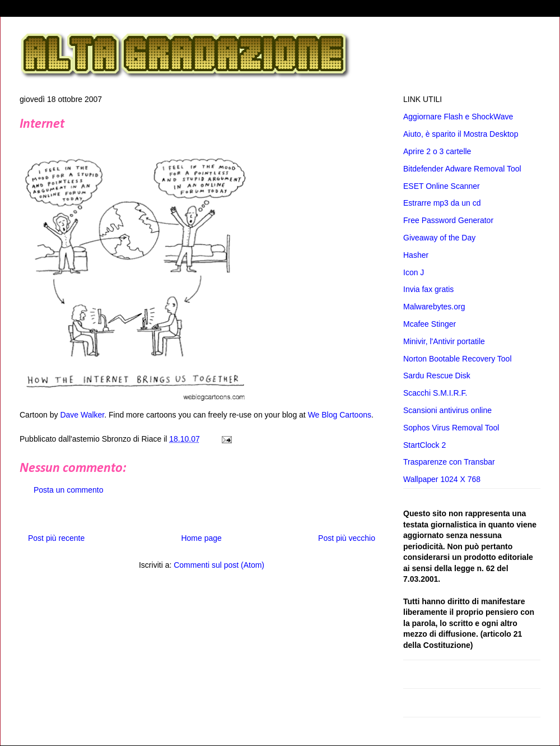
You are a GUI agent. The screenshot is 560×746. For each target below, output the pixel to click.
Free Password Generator (448, 220)
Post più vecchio (347, 538)
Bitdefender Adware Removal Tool (462, 169)
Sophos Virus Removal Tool (451, 428)
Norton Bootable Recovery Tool (458, 359)
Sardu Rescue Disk (437, 376)
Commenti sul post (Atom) (219, 565)
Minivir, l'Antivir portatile (444, 341)
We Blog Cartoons (340, 415)
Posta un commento (69, 490)
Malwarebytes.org (434, 307)
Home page (201, 538)
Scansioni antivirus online (447, 410)
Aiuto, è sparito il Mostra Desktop (461, 134)
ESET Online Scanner (442, 186)
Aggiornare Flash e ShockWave (458, 117)
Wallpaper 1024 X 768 (442, 479)
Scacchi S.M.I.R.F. (435, 393)
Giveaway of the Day (439, 238)
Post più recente (56, 538)
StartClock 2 (424, 445)
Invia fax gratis (428, 289)
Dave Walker (82, 415)
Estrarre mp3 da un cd (442, 203)
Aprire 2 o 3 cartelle (437, 151)
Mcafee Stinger (430, 324)
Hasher (416, 255)
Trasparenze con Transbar (449, 462)
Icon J (414, 272)
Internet (42, 124)
